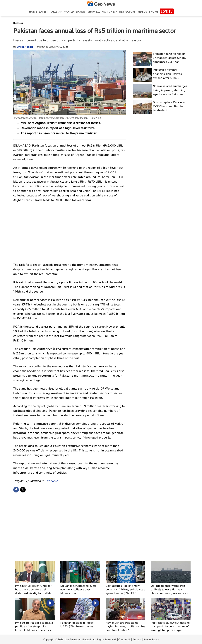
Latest (43, 12)
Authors (137, 639)
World (69, 12)
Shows (154, 12)
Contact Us (125, 639)
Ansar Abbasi (25, 47)
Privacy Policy (151, 639)
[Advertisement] (70, 232)
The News (51, 481)
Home (33, 12)
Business (18, 23)
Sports (81, 12)
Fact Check (109, 12)
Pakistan (56, 12)
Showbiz (94, 12)
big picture (127, 12)
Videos (142, 12)
